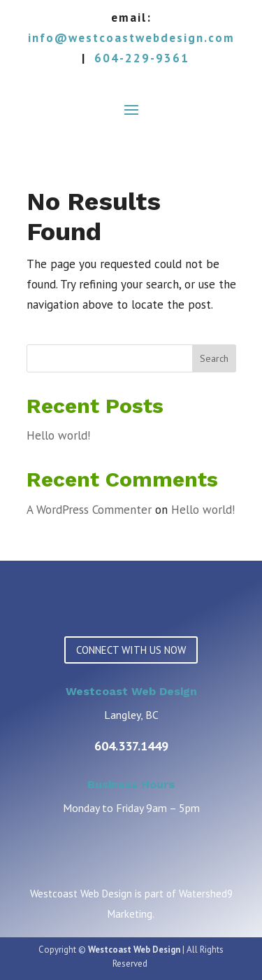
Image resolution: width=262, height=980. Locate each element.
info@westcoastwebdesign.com (131, 38)
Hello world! (58, 435)
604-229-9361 (142, 58)
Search (214, 358)
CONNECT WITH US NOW (131, 650)
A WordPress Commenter (89, 510)
